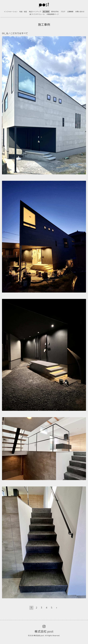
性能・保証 (23, 12)
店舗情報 (70, 12)
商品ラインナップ (35, 12)
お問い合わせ (80, 12)
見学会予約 (55, 12)
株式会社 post (44, 631)
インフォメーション (11, 12)
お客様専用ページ (53, 14)
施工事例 (46, 12)
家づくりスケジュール (37, 14)
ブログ (63, 12)
